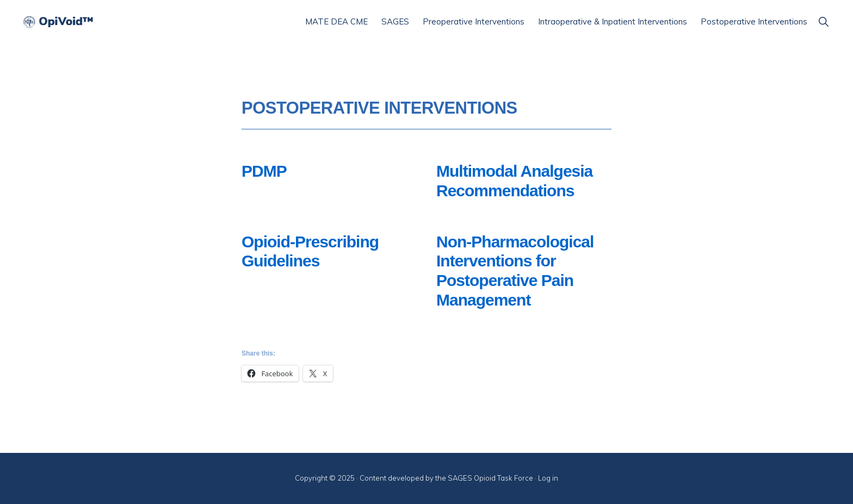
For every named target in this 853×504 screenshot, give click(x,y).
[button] (823, 21)
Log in (548, 478)
